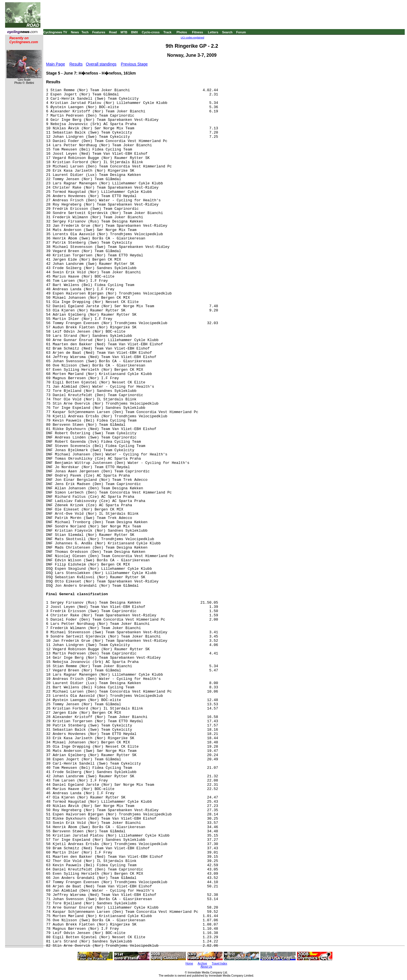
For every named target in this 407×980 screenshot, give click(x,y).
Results (76, 64)
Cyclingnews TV (55, 32)
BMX (135, 32)
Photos (182, 32)
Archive (202, 963)
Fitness (197, 32)
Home (189, 963)
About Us (206, 967)
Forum (241, 32)
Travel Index (219, 963)
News (75, 32)
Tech (85, 32)
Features (99, 32)
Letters (213, 32)
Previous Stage (134, 64)
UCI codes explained (192, 38)
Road (113, 32)
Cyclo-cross (151, 32)
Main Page (56, 64)
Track (167, 32)
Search (227, 32)
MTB (124, 32)
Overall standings (101, 64)
